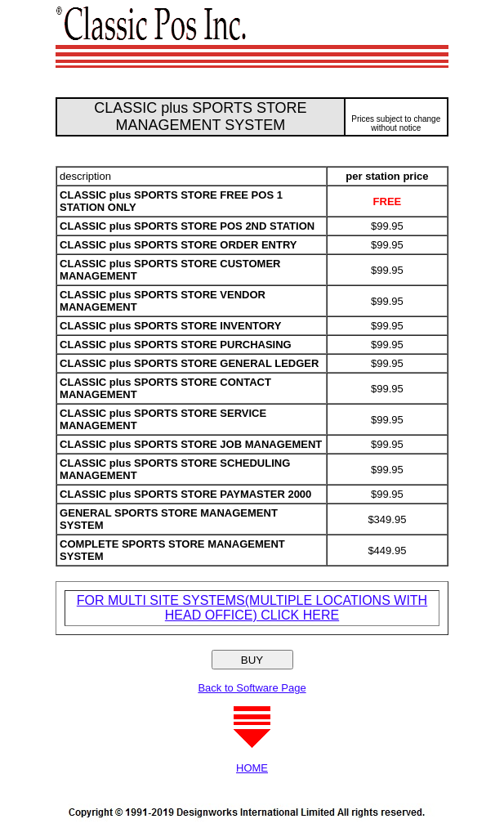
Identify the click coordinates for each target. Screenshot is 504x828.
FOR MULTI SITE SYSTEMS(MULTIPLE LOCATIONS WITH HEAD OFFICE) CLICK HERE (252, 608)
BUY (252, 660)
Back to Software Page (252, 688)
